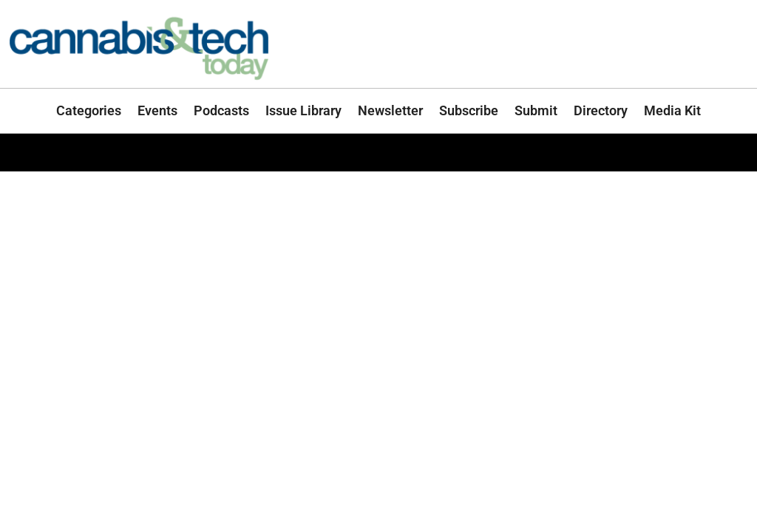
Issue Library (303, 110)
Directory (601, 110)
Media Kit (672, 110)
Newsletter (390, 110)
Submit (536, 110)
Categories (89, 110)
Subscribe (469, 110)
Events (157, 110)
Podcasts (221, 110)
